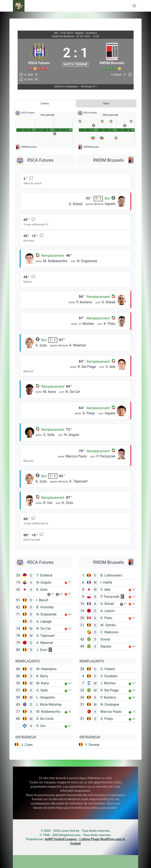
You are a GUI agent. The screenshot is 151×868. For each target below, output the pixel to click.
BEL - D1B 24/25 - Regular (69, 33)
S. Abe (105, 590)
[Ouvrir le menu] (134, 6)
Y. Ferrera (92, 745)
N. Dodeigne (110, 704)
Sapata (106, 646)
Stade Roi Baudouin (63, 36)
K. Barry (42, 676)
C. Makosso (110, 632)
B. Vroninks (45, 607)
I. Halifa (106, 582)
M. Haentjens (46, 669)
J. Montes (108, 683)
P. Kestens (108, 697)
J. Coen (27, 745)
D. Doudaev (109, 676)
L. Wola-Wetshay (49, 704)
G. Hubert (108, 669)
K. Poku (106, 618)
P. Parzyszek (110, 597)
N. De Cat (43, 629)
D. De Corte (45, 719)
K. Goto (42, 590)
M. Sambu (108, 625)
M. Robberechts (48, 712)
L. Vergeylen (46, 697)
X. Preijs (107, 719)
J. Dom (42, 650)
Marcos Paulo (111, 712)
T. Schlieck (44, 575)
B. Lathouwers (111, 575)
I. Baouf (42, 600)
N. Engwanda (46, 614)
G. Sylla (42, 690)
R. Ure (41, 726)
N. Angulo (44, 582)
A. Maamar (45, 643)
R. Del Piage (110, 690)
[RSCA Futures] (39, 56)
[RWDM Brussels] (112, 56)
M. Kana (43, 683)
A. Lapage (44, 621)
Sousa (105, 639)
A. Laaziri (108, 611)
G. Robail (107, 604)
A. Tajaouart (46, 636)
